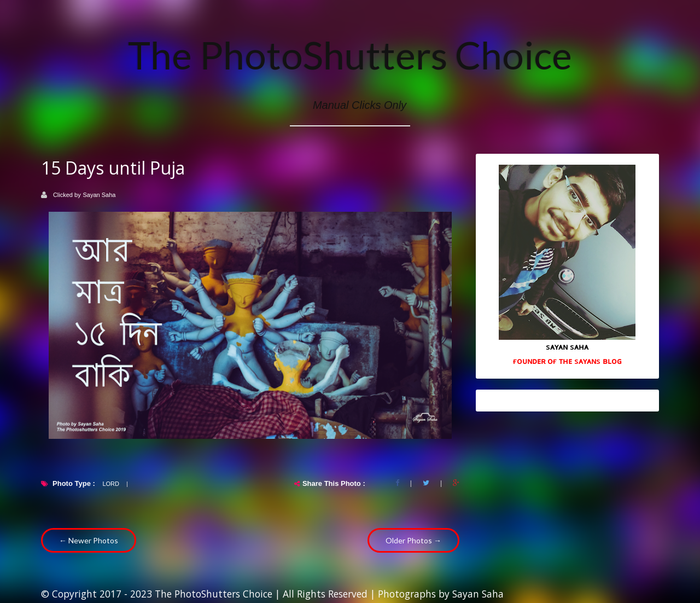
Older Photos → (413, 540)
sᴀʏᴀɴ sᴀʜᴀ (567, 346)
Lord (111, 484)
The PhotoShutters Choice (350, 55)
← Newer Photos (89, 540)
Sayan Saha (100, 195)
